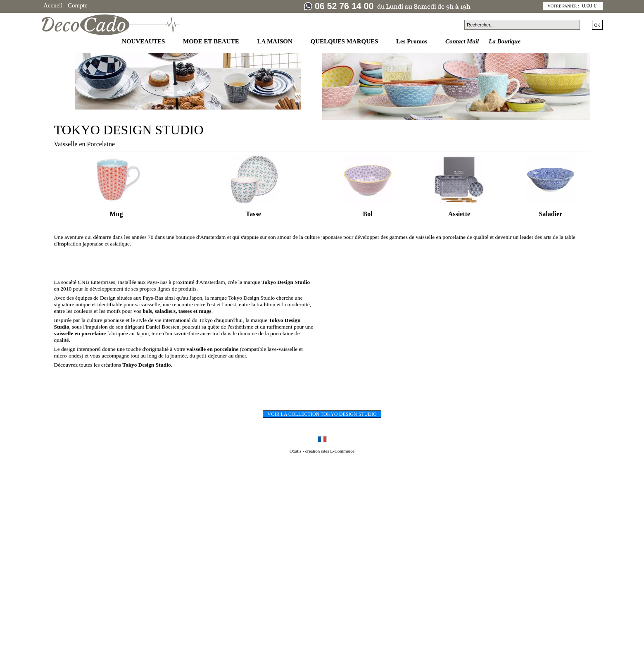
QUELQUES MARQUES (345, 41)
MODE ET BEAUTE (212, 41)
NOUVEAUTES (144, 41)
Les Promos (412, 41)
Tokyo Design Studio (146, 365)
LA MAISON (275, 41)
